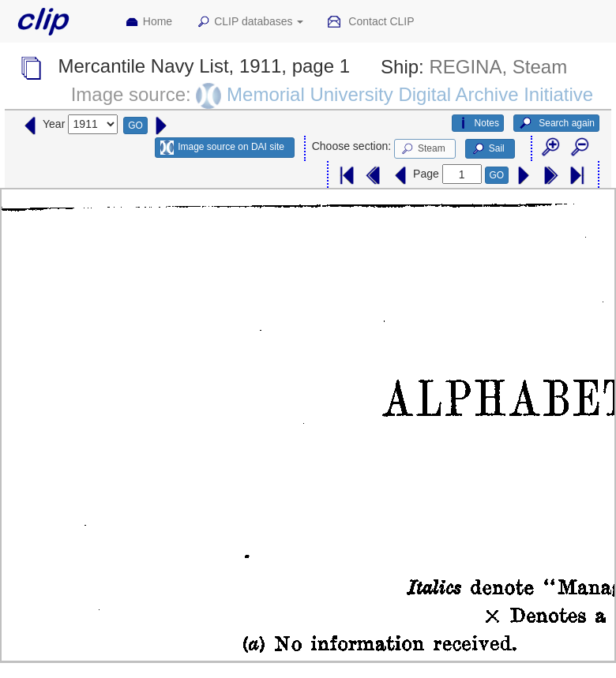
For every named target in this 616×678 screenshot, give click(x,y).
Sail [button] (488, 149)
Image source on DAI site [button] (222, 148)
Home (148, 22)
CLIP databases (250, 22)
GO (135, 125)
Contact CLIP (370, 22)
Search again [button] (556, 123)
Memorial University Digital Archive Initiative (410, 94)
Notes (478, 123)
